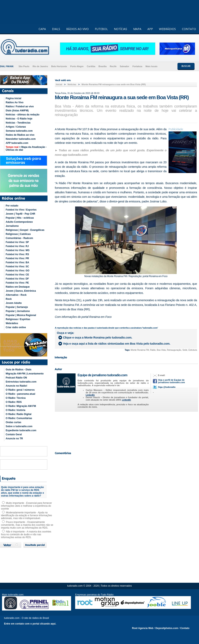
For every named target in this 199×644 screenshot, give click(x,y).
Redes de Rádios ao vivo (20, 135)
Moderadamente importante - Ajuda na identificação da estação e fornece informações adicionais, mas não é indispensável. (26, 515)
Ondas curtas (14, 422)
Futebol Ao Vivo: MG (18, 250)
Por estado (12, 206)
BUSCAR (186, 66)
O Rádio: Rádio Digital (19, 414)
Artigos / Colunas (16, 127)
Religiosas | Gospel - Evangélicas (25, 230)
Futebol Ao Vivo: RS (17, 254)
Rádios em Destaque (18, 287)
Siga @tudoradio (167, 387)
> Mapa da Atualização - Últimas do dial (26, 148)
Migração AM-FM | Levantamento (25, 374)
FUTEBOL (101, 29)
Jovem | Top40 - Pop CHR (20, 214)
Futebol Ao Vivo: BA (17, 262)
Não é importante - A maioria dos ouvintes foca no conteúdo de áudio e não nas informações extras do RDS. (26, 534)
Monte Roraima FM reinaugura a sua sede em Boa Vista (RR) (114, 84)
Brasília (103, 66)
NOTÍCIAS (121, 29)
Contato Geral (14, 434)
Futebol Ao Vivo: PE (17, 283)
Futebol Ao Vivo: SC (17, 267)
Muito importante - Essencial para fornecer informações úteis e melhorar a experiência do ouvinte (26, 506)
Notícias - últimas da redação (23, 115)
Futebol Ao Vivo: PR (17, 258)
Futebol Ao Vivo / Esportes (21, 210)
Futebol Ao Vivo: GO (18, 271)
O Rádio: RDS (14, 402)
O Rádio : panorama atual (20, 394)
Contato (185, 628)
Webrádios (12, 323)
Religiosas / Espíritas (18, 319)
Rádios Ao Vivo (15, 102)
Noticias (72, 84)
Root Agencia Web (143, 628)
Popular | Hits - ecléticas (20, 218)
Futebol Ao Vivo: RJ (17, 246)
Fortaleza (137, 66)
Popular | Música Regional (21, 315)
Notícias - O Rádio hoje (19, 119)
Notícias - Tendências (18, 123)
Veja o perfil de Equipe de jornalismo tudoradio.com (171, 381)
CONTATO (189, 29)
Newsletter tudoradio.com (21, 139)
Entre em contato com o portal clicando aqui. (30, 624)
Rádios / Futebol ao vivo (20, 106)
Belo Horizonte (59, 66)
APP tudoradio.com (17, 143)
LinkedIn (90, 395)
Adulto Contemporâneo (19, 222)
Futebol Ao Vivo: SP (17, 242)
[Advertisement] (126, 430)
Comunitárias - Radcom (19, 238)
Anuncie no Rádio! (16, 386)
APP (150, 29)
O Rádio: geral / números (20, 390)
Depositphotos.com (167, 628)
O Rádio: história (16, 410)
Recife (113, 66)
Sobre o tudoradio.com (19, 426)
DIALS (56, 29)
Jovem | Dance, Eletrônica (21, 291)
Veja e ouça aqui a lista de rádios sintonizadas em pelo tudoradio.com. (117, 344)
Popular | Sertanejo (17, 307)
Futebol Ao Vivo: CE (17, 275)
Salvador (124, 66)
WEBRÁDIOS (167, 29)
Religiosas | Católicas (18, 234)
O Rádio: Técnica (16, 398)
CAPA (42, 29)
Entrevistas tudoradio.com (21, 382)
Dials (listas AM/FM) (17, 111)
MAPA (137, 29)
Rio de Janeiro (40, 66)
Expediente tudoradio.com (21, 430)
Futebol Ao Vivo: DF (17, 279)
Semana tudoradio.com (19, 131)
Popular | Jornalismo (18, 311)
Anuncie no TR (14, 439)
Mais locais (152, 66)
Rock (9, 299)
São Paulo (24, 66)
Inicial (59, 84)
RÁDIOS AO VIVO (77, 29)
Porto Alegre (77, 66)
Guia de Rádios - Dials (19, 370)
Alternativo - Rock (16, 295)
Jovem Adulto (14, 303)
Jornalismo (12, 226)
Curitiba (91, 66)
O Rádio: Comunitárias (19, 418)
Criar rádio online (16, 327)
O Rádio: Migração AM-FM (21, 406)
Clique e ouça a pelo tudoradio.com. (98, 338)
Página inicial (14, 98)
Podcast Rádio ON (16, 378)
